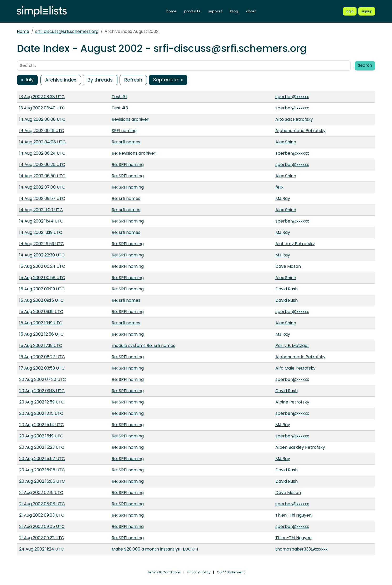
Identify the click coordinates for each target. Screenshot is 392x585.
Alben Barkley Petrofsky (300, 447)
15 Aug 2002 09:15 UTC (41, 300)
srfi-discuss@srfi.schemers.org (67, 31)
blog (234, 11)
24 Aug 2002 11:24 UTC (42, 549)
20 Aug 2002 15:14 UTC (42, 425)
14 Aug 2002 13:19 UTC (41, 232)
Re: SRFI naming (128, 165)
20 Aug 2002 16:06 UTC (42, 481)
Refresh (133, 80)
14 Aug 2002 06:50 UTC (42, 176)
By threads (100, 80)
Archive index (61, 80)
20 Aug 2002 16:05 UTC (42, 470)
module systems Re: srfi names (143, 346)
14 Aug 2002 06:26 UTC (42, 165)
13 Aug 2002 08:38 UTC (42, 97)
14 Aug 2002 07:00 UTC (42, 187)
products (192, 11)
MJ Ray (283, 198)
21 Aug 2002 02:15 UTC (41, 493)
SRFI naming (124, 131)
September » (168, 80)
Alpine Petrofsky (292, 402)
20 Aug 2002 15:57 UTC (42, 459)
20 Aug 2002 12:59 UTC (42, 402)
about (251, 11)
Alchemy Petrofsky (295, 244)
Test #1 (119, 97)
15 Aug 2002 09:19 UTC (41, 312)
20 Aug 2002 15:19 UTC (41, 436)
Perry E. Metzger (292, 346)
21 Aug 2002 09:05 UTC (42, 526)
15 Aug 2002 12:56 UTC (41, 334)
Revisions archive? (130, 119)
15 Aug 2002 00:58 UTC (42, 278)
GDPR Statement (231, 572)
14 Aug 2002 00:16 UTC (42, 131)
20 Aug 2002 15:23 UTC (42, 447)
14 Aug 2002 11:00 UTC (41, 210)
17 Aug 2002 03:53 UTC (42, 368)
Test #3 (120, 108)
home (171, 11)
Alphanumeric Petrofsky (300, 131)
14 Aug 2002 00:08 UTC (42, 119)
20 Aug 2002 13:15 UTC (41, 413)
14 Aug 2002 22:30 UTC (42, 255)
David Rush (287, 289)
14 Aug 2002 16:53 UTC (42, 244)
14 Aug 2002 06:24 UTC (42, 153)
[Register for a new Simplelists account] (367, 11)
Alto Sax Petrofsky (294, 119)
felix (279, 187)
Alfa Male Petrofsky (295, 368)
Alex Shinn (286, 142)
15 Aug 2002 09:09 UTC (42, 289)
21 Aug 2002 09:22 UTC (42, 538)
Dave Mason (288, 266)
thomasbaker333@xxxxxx (301, 549)
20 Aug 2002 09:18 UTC (42, 391)
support (215, 11)
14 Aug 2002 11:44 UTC (41, 221)
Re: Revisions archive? (134, 153)
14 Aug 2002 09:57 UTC (42, 198)
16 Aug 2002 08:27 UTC (42, 357)
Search (365, 65)
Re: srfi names (126, 142)
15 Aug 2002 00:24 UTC (42, 266)
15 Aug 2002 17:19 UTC (41, 346)
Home (23, 31)
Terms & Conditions (164, 572)
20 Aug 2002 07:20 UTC (43, 379)
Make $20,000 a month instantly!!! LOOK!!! (155, 549)
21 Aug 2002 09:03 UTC (42, 515)
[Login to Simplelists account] (350, 11)
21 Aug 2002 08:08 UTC (42, 504)
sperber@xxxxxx (292, 97)
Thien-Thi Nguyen (293, 515)
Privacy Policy (199, 572)
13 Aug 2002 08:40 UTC (42, 108)
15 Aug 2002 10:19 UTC (41, 323)
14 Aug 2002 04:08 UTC (42, 142)
